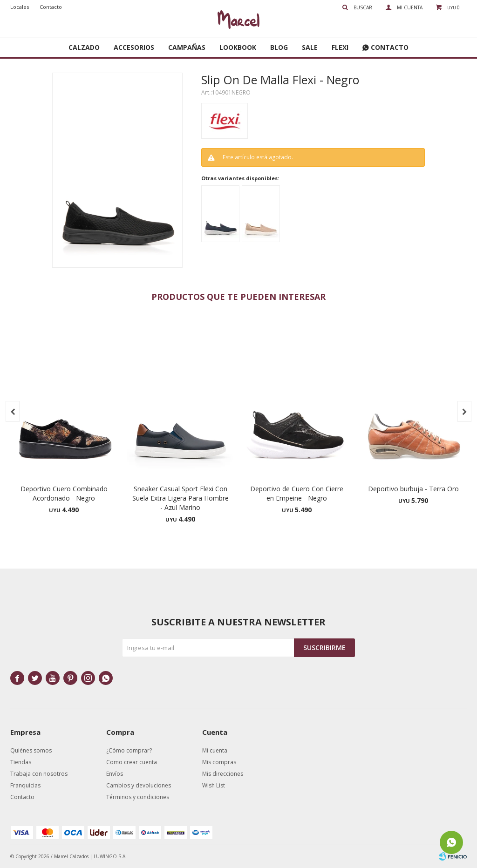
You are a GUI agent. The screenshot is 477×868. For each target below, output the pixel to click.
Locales (20, 7)
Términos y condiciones (138, 797)
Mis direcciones (223, 774)
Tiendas (21, 762)
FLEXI (340, 47)
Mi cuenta (215, 750)
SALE (310, 47)
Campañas (187, 47)
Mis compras (219, 762)
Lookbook (238, 47)
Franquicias (25, 785)
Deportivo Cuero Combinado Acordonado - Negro (64, 493)
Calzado (84, 47)
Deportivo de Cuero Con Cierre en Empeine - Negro (297, 493)
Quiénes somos (31, 750)
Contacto (390, 47)
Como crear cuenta (132, 762)
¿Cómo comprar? (129, 750)
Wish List (214, 785)
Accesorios (134, 47)
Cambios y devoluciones (139, 785)
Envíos (115, 774)
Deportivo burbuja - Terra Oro (413, 489)
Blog (279, 47)
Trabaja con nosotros (39, 774)
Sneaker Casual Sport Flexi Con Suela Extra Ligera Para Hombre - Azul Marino (181, 498)
